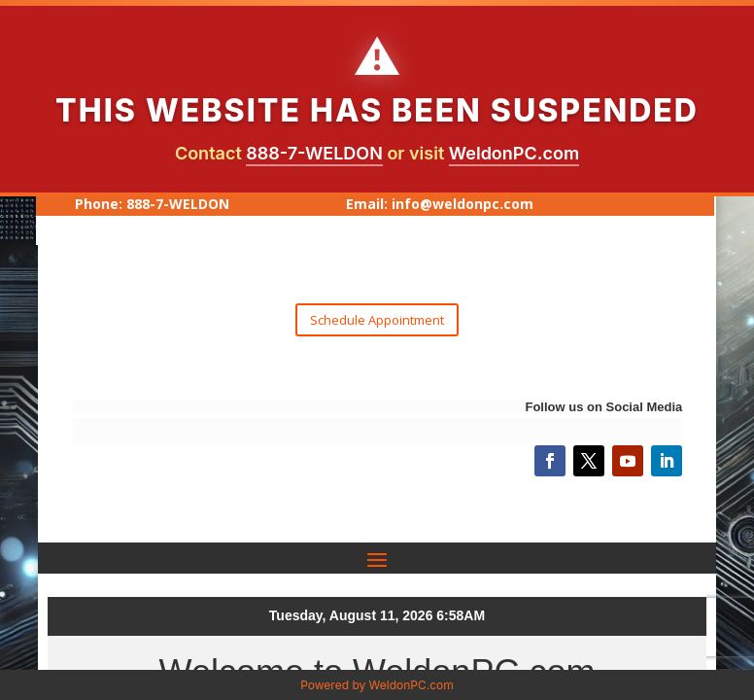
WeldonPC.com (514, 153)
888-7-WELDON (314, 153)
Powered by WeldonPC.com (377, 685)
